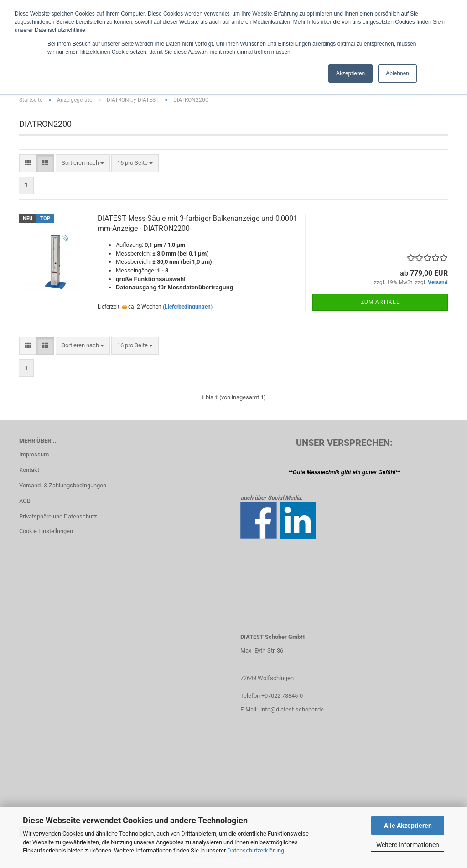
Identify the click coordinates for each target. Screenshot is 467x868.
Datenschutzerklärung (256, 850)
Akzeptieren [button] (350, 73)
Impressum (34, 454)
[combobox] (83, 163)
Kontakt (29, 470)
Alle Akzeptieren (408, 826)
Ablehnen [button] (397, 73)
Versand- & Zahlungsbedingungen (63, 485)
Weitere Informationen (408, 845)
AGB (25, 501)
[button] (28, 163)
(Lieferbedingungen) (188, 307)
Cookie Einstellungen (46, 531)
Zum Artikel (380, 302)
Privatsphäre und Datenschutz (58, 516)
